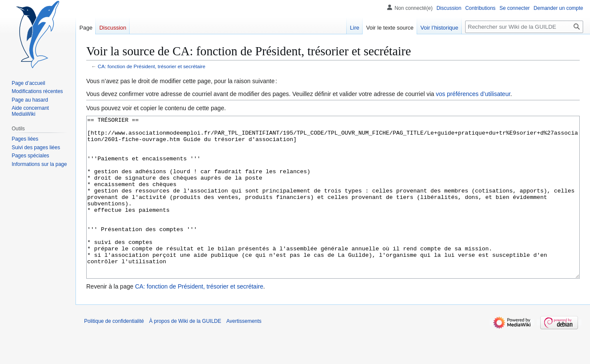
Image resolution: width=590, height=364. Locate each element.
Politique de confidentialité (114, 353)
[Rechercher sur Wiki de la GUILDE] (524, 27)
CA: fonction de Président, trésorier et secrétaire (152, 66)
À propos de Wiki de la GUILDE (185, 353)
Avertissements (244, 353)
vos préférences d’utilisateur (473, 94)
